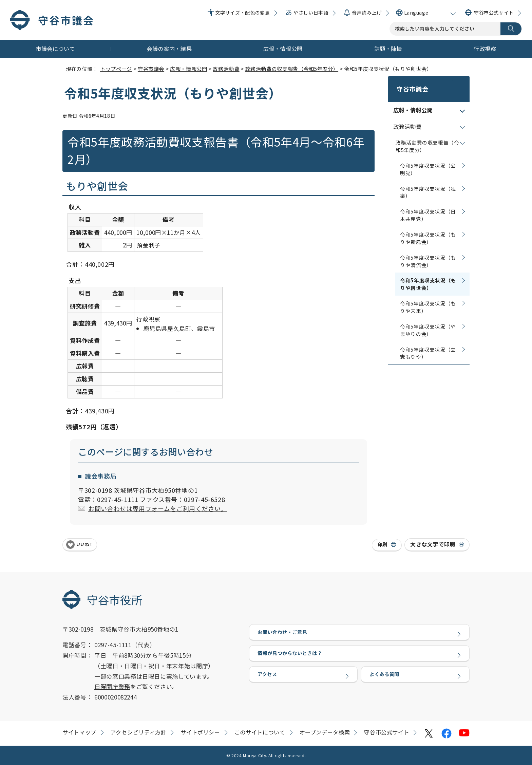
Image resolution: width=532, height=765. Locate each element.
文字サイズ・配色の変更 (243, 13)
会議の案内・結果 (169, 49)
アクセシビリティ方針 (138, 732)
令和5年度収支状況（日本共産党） (428, 207)
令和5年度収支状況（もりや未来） (428, 298)
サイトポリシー (200, 732)
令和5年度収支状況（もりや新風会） (428, 229)
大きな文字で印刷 (433, 544)
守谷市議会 (151, 69)
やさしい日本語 (311, 13)
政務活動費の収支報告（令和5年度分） (292, 69)
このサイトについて (260, 732)
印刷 (383, 544)
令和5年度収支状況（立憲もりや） (428, 344)
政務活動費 (226, 69)
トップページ (116, 69)
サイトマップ (79, 732)
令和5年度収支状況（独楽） (428, 183)
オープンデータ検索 (325, 732)
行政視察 (485, 49)
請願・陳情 (388, 49)
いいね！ (85, 544)
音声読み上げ (367, 13)
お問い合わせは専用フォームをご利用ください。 (158, 508)
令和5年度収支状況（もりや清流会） (428, 252)
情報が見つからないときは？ (292, 658)
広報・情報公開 (283, 49)
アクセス (268, 683)
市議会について (55, 49)
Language (416, 13)
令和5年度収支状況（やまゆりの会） (428, 321)
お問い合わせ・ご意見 (284, 634)
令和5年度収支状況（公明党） (428, 160)
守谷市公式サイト (494, 13)
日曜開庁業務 (112, 686)
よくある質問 (385, 683)
